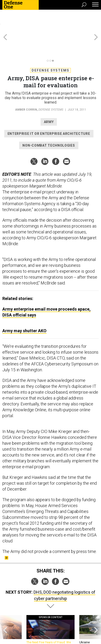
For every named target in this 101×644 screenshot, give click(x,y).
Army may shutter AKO (24, 310)
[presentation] (5, 611)
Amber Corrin (26, 88)
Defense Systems (50, 49)
